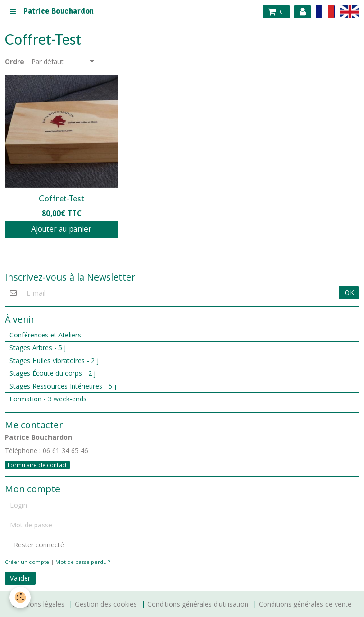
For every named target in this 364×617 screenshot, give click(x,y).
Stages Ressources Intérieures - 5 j (63, 386)
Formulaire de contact (37, 465)
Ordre (14, 62)
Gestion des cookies (106, 604)
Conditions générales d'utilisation (198, 604)
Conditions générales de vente (305, 604)
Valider (20, 578)
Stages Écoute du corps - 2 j (53, 373)
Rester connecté (34, 545)
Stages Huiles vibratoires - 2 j (54, 360)
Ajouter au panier (61, 229)
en (350, 11)
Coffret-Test (62, 198)
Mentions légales (38, 604)
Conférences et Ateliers (45, 335)
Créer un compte (27, 562)
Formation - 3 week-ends (48, 399)
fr (325, 11)
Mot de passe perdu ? (83, 562)
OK (349, 293)
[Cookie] (20, 597)
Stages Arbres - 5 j (38, 348)
